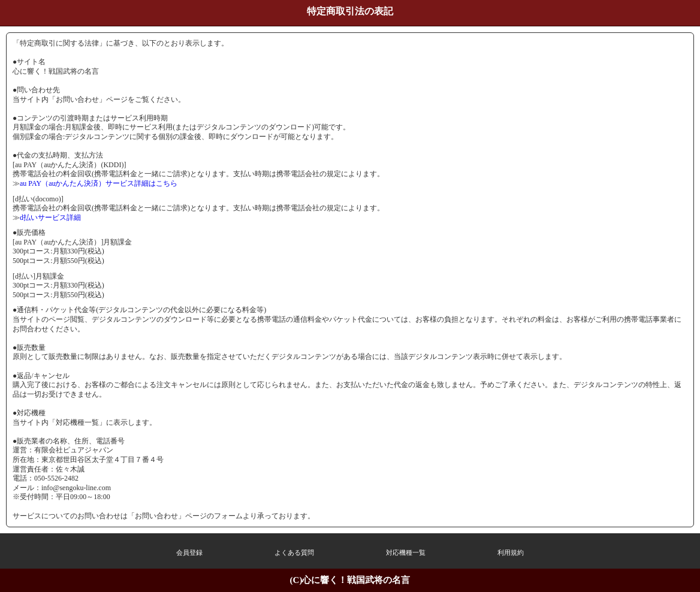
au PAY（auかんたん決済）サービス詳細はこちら (99, 183)
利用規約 (511, 552)
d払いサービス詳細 (50, 218)
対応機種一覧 (406, 552)
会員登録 (189, 552)
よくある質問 (294, 552)
